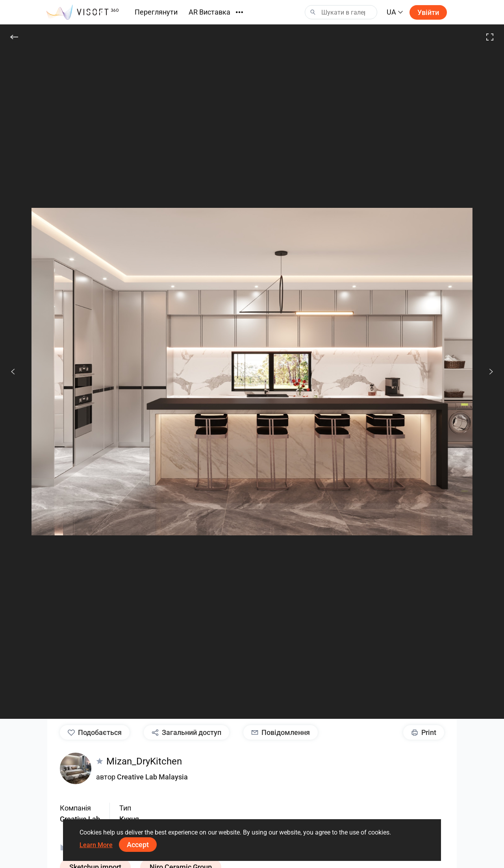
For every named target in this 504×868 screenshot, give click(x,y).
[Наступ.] (487, 372)
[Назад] (14, 37)
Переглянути (156, 12)
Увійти (428, 12)
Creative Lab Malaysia (152, 777)
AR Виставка (209, 12)
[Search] (341, 12)
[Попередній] (13, 372)
